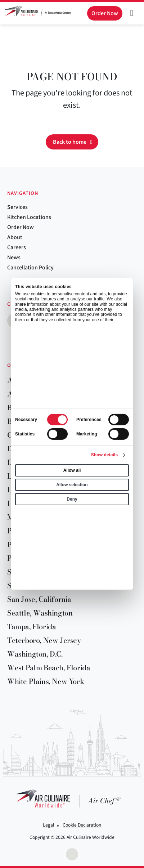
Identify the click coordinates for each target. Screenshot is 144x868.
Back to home (70, 142)
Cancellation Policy (30, 268)
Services (17, 207)
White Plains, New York (46, 681)
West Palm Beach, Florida (49, 668)
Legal (48, 825)
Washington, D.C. (35, 654)
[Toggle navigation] (132, 13)
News (14, 258)
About (15, 237)
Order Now (21, 227)
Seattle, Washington (40, 613)
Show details (105, 455)
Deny (72, 499)
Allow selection (72, 485)
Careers (17, 247)
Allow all (72, 470)
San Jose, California (39, 599)
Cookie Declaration (82, 825)
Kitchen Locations (29, 217)
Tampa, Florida (31, 627)
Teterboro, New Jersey (44, 640)
